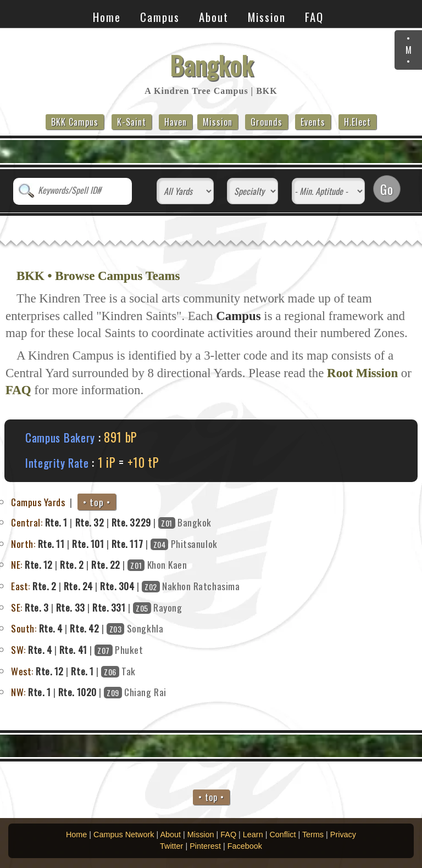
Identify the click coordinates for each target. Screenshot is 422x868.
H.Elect (357, 122)
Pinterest (205, 846)
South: (24, 628)
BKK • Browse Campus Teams (98, 276)
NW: (18, 692)
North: (23, 544)
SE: (17, 607)
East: (21, 586)
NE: (17, 564)
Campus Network (124, 835)
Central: (27, 522)
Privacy (343, 835)
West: (22, 671)
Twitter (171, 846)
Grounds (266, 122)
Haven (176, 122)
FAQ (314, 17)
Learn (253, 835)
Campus (160, 17)
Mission (267, 17)
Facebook (245, 846)
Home (107, 17)
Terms (313, 835)
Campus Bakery (60, 437)
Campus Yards (38, 502)
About (214, 17)
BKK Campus (75, 122)
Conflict (282, 835)
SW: (18, 649)
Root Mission (362, 373)
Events (313, 122)
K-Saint (132, 122)
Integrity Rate (57, 463)
